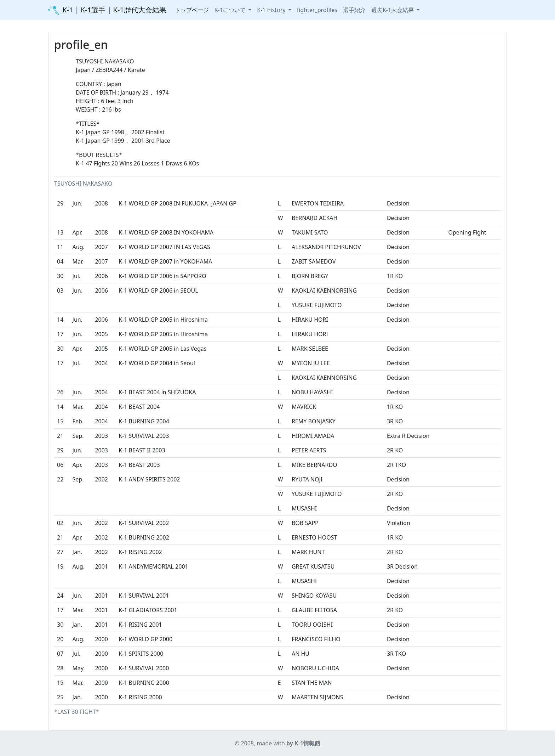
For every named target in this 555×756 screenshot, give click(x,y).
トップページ (192, 10)
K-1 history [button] (272, 10)
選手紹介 (354, 10)
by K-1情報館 (303, 743)
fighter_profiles (317, 10)
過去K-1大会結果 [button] (393, 10)
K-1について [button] (231, 10)
